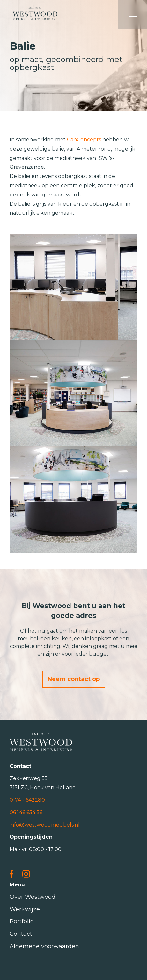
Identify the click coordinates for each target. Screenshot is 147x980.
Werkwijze (25, 909)
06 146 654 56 (26, 812)
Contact (21, 934)
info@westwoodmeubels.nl (45, 825)
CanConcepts (84, 140)
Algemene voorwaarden (44, 946)
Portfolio (22, 921)
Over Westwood (33, 897)
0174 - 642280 (27, 800)
